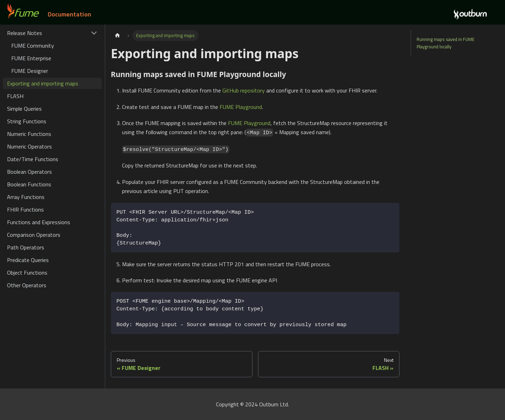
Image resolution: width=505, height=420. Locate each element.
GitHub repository (244, 90)
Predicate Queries (28, 260)
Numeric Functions (29, 134)
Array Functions (26, 197)
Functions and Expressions (39, 222)
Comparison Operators (34, 235)
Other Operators (27, 285)
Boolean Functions (29, 184)
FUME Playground (241, 107)
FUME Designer (30, 71)
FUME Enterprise (31, 58)
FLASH (15, 96)
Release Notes (25, 33)
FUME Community (33, 46)
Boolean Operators (29, 172)
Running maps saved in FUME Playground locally (446, 43)
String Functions (27, 121)
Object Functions (27, 273)
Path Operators (26, 247)
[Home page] (117, 36)
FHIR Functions (25, 209)
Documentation (69, 14)
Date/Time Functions (33, 159)
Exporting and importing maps (43, 83)
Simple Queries (24, 109)
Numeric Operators (29, 146)
